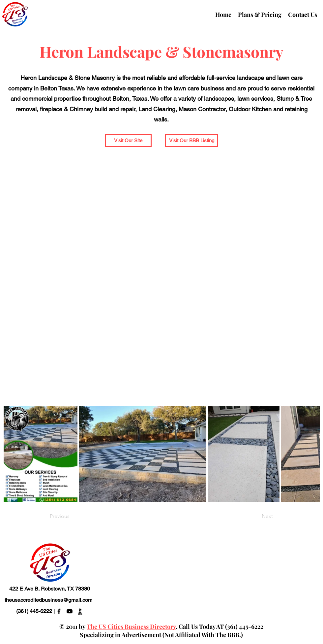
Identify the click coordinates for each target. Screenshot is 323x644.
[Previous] (72, 516)
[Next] (256, 516)
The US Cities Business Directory (131, 627)
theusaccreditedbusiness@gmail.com (48, 600)
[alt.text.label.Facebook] (59, 611)
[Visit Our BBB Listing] (191, 141)
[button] (128, 141)
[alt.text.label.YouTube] (70, 611)
